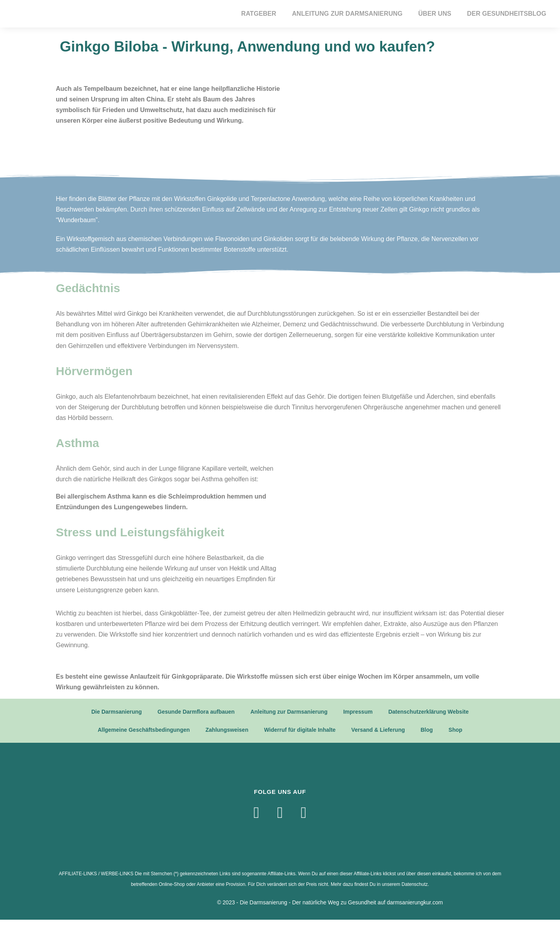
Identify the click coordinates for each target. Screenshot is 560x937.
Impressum (358, 712)
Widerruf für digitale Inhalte (300, 730)
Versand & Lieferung (378, 730)
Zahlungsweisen (227, 730)
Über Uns (435, 14)
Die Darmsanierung (116, 712)
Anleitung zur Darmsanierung (347, 14)
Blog (427, 730)
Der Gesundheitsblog (507, 14)
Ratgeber (259, 14)
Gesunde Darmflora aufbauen (196, 712)
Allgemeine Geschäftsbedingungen (144, 730)
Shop (456, 730)
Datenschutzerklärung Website (428, 712)
